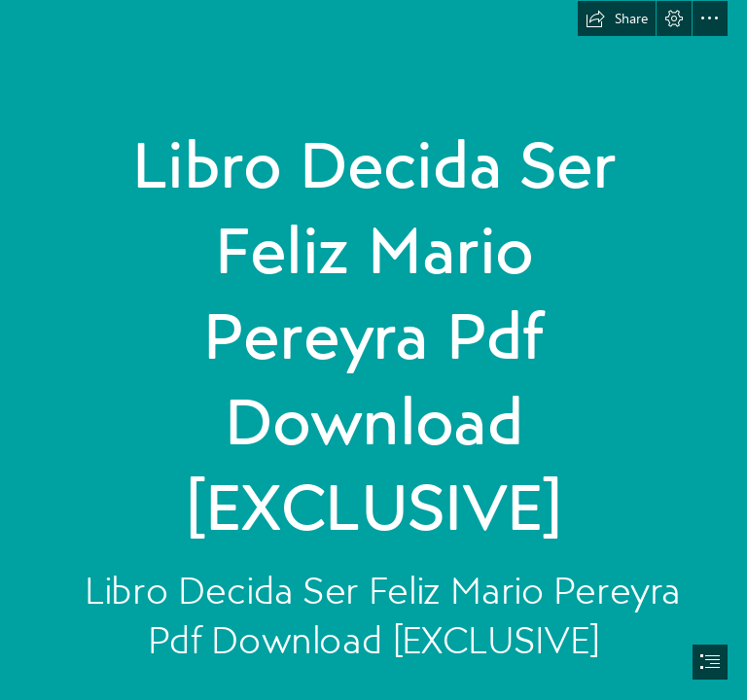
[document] (373, 350)
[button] (617, 18)
